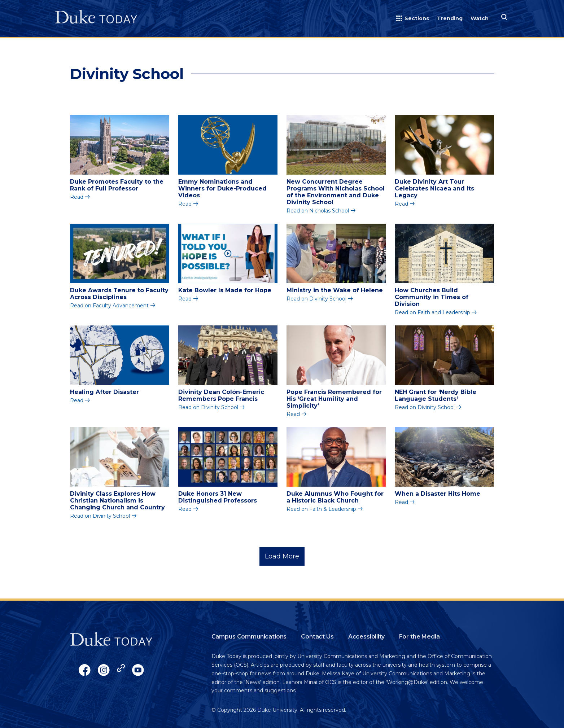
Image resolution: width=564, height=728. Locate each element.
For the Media (419, 637)
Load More (282, 556)
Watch (480, 18)
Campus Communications (249, 637)
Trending (450, 18)
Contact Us (317, 637)
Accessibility (366, 637)
